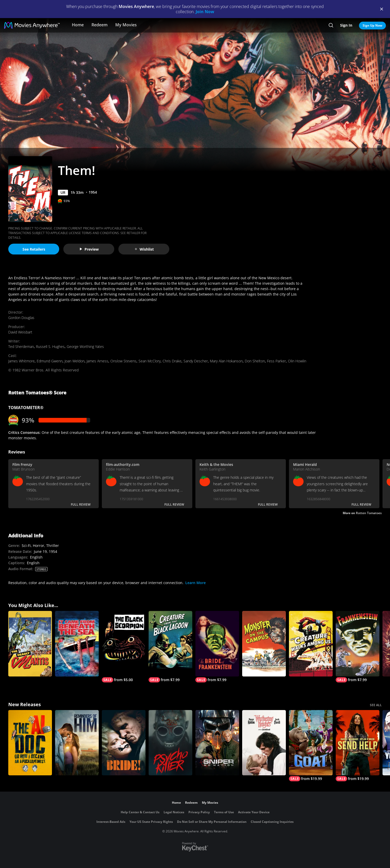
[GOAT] (311, 746)
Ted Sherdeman (21, 347)
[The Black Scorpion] (124, 647)
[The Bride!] (124, 743)
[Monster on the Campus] (264, 644)
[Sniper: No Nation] (217, 743)
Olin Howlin (297, 361)
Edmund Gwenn (50, 361)
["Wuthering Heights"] (264, 743)
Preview (89, 249)
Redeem (100, 25)
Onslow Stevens (123, 361)
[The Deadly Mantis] (30, 644)
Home (78, 25)
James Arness (97, 361)
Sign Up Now (372, 25)
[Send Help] (358, 746)
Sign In (346, 25)
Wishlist (144, 249)
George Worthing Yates (85, 347)
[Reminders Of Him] (77, 743)
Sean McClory (150, 361)
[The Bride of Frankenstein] (217, 647)
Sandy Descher (196, 361)
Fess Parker (276, 361)
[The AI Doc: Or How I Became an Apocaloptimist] (30, 743)
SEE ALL (376, 705)
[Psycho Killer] (170, 743)
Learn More (196, 583)
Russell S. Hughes (50, 347)
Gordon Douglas (21, 318)
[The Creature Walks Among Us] (311, 644)
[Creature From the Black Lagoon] (170, 647)
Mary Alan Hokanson (226, 361)
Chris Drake (172, 361)
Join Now (205, 12)
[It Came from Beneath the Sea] (77, 644)
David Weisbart (20, 332)
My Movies (126, 25)
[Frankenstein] (358, 647)
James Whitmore (21, 361)
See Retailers (34, 249)
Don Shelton (255, 361)
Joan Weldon (75, 361)
